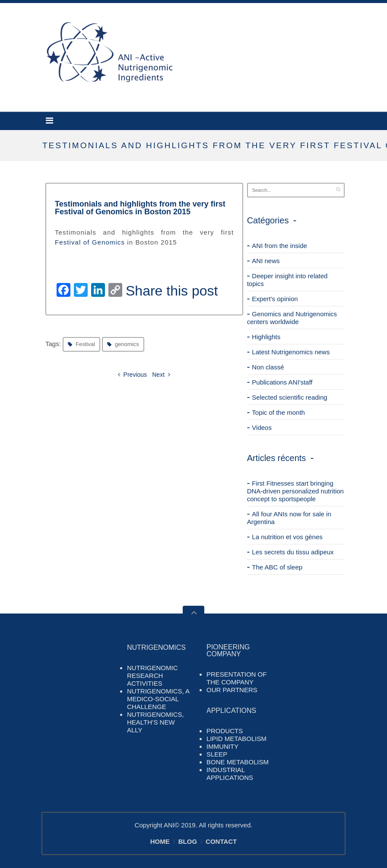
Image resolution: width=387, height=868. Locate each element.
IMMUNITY (222, 746)
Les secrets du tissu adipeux (293, 552)
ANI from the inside (279, 246)
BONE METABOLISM (238, 762)
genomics (127, 344)
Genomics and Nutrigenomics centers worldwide (292, 318)
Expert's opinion (275, 299)
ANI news (266, 261)
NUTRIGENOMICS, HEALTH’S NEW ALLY (155, 722)
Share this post (172, 291)
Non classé (268, 367)
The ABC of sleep (277, 567)
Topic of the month (278, 412)
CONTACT (221, 841)
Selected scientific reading (289, 397)
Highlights (266, 337)
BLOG (188, 841)
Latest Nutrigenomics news (291, 352)
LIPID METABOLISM (236, 739)
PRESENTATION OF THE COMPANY (236, 678)
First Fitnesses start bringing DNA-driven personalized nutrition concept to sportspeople (295, 491)
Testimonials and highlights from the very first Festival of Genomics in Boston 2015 (140, 208)
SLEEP (217, 754)
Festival (85, 344)
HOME (160, 841)
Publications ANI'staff (282, 382)
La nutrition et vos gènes (287, 537)
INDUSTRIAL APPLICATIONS (230, 774)
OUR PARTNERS (232, 690)
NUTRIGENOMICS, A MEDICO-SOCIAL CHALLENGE (158, 699)
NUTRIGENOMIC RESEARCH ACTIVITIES (152, 676)
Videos (262, 428)
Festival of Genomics (90, 242)
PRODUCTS (225, 731)
